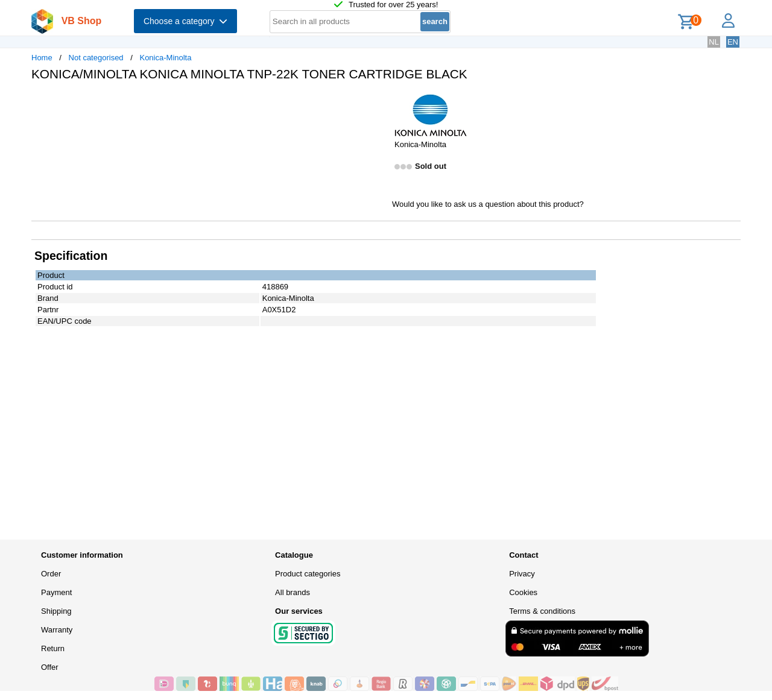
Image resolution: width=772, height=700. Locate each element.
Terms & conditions (542, 611)
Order (51, 574)
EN (733, 42)
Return (53, 648)
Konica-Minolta (165, 58)
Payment (56, 592)
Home (42, 58)
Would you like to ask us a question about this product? (488, 204)
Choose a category (185, 21)
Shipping (56, 611)
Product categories (308, 574)
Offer (50, 667)
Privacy (522, 574)
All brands (293, 592)
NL (714, 42)
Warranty (57, 630)
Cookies (523, 592)
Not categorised (96, 58)
